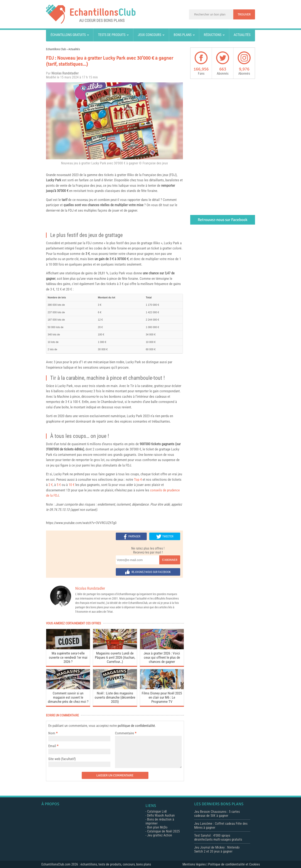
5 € (59, 485)
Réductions (213, 35)
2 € (51, 485)
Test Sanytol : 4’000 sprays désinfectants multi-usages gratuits (218, 837)
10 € (71, 485)
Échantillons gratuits (68, 35)
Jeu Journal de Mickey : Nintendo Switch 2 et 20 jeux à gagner (217, 849)
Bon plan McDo (157, 827)
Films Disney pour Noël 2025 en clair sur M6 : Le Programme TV (162, 697)
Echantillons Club (56, 49)
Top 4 (138, 479)
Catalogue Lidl (157, 811)
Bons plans (183, 35)
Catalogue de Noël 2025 (163, 831)
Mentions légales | (195, 864)
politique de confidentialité (136, 726)
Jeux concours (149, 35)
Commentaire (126, 733)
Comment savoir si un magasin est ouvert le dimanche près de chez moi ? (68, 697)
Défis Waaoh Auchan (161, 815)
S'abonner (170, 560)
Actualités (242, 35)
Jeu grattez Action (160, 835)
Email (52, 746)
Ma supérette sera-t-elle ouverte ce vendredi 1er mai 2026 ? (68, 657)
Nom (52, 733)
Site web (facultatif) (62, 759)
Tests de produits (112, 35)
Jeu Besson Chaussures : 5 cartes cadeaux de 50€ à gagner (217, 814)
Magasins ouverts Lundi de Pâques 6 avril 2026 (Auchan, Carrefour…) (115, 657)
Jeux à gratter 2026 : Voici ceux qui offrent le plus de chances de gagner (162, 657)
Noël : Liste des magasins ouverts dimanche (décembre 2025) (115, 697)
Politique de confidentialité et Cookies (234, 864)
